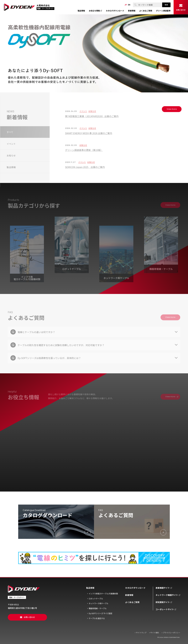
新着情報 (129, 595)
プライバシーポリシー (172, 633)
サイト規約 (155, 633)
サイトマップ (141, 633)
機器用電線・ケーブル (98, 608)
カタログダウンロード (135, 588)
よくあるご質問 (132, 602)
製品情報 (90, 588)
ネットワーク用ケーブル (98, 603)
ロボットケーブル (96, 599)
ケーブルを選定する (97, 618)
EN (129, 5)
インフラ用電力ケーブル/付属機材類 (103, 594)
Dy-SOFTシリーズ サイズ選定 (101, 613)
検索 (166, 5)
